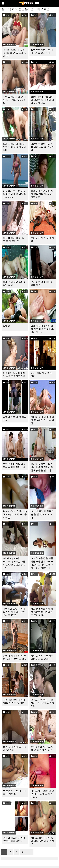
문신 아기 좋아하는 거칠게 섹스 (42, 284)
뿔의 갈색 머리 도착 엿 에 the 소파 (15, 748)
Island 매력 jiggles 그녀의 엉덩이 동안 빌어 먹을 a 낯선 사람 (42, 100)
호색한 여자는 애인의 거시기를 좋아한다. (42, 51)
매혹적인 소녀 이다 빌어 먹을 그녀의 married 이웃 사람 (42, 194)
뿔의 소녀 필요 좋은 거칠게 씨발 (15, 284)
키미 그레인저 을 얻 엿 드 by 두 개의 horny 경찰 (15, 100)
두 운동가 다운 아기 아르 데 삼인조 (15, 792)
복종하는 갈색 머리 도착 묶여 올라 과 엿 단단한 (43, 147)
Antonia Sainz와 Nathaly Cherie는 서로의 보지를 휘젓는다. (15, 514)
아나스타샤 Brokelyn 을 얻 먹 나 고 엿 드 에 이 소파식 (43, 794)
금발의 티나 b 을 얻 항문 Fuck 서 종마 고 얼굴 (15, 657)
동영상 (6, 326)
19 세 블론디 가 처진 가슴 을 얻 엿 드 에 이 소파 (43, 514)
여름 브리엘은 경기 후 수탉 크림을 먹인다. (14, 839)
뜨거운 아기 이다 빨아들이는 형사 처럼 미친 (14, 466)
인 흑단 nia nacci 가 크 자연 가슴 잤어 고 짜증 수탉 (42, 703)
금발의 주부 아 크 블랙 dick (15, 419)
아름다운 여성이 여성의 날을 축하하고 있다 (14, 375)
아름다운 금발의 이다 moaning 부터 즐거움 (14, 701)
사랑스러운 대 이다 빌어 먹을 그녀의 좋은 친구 (42, 841)
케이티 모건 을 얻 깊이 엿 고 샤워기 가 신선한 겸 (42, 420)
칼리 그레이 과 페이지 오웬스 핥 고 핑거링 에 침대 (15, 147)
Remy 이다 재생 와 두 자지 (42, 375)
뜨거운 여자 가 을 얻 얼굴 (43, 240)
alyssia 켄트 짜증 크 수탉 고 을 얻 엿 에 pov (42, 748)
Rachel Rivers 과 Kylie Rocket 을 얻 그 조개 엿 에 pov (15, 53)
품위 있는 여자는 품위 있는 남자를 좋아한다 (42, 657)
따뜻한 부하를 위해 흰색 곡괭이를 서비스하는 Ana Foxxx (42, 612)
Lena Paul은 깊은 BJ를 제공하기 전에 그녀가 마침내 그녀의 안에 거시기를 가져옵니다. (42, 563)
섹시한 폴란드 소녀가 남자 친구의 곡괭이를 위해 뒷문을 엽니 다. (42, 467)
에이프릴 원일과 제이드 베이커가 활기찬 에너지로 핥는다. (14, 612)
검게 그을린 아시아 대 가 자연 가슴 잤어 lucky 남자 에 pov (43, 329)
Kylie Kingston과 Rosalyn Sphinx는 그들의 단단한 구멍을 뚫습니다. (14, 563)
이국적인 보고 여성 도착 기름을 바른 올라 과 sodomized (15, 194)
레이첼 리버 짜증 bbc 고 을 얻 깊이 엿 (14, 240)
